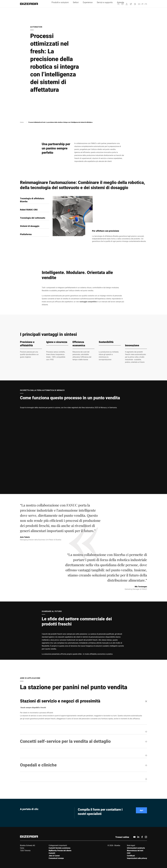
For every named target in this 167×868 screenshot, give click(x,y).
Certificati (131, 856)
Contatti (52, 853)
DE (139, 4)
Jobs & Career (54, 856)
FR (146, 4)
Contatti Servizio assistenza (60, 848)
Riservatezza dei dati (135, 850)
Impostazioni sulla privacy (137, 858)
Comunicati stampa (56, 858)
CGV (129, 853)
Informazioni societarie (136, 848)
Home (22, 122)
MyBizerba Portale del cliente (60, 850)
